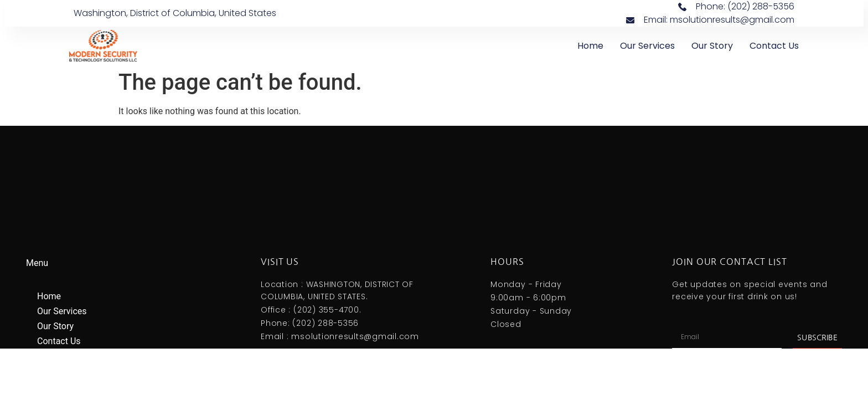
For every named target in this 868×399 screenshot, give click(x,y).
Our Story (712, 46)
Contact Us (774, 46)
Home (590, 46)
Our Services (647, 46)
